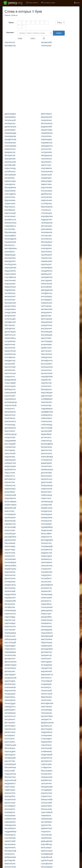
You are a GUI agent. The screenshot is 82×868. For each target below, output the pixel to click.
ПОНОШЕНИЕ (47, 171)
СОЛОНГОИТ (46, 386)
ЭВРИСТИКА (46, 184)
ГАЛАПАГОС (10, 854)
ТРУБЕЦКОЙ (46, 255)
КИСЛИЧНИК (10, 348)
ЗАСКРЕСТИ (46, 719)
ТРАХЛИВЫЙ (47, 812)
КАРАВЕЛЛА (10, 524)
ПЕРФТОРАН (10, 569)
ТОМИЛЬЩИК (10, 745)
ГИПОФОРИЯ (10, 764)
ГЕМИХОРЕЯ (46, 418)
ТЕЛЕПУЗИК (46, 45)
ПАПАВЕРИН (10, 713)
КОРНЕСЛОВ (46, 793)
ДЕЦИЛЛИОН (10, 306)
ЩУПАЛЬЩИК (47, 860)
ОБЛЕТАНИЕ (46, 626)
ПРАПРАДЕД (10, 633)
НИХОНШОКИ (10, 162)
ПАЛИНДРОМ (10, 239)
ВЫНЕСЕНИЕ (47, 373)
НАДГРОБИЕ (46, 742)
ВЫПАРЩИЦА (11, 402)
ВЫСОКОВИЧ (47, 364)
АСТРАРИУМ (46, 665)
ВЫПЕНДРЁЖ (47, 444)
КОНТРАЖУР (46, 296)
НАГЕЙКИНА (10, 210)
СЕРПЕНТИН (46, 258)
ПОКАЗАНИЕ (10, 815)
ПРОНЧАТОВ (10, 575)
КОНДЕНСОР (46, 511)
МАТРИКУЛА (10, 412)
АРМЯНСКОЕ (47, 828)
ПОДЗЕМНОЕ (10, 498)
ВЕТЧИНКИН (10, 722)
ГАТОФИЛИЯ (10, 322)
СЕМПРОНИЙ (10, 495)
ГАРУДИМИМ (10, 441)
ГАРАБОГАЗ (46, 380)
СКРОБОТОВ (46, 383)
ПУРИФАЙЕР (47, 527)
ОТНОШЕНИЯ (47, 607)
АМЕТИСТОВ (46, 450)
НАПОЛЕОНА (47, 565)
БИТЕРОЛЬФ (10, 851)
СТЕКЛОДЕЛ (46, 738)
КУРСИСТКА (46, 825)
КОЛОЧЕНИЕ (46, 197)
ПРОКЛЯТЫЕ (10, 351)
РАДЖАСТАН (47, 553)
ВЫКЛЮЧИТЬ (10, 421)
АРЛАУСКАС (10, 671)
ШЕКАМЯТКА (47, 277)
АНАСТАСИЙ (10, 453)
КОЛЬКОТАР (46, 405)
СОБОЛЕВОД (47, 424)
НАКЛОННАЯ (10, 280)
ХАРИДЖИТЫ (47, 146)
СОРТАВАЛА (46, 168)
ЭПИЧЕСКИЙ (46, 690)
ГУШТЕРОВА (10, 838)
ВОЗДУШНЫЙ (10, 678)
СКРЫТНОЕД (10, 168)
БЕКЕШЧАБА (47, 799)
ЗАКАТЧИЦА (10, 549)
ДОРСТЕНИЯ (46, 482)
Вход (77, 3)
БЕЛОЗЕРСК (10, 748)
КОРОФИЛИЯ (47, 216)
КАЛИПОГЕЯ (10, 370)
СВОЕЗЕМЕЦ (10, 338)
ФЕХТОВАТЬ (46, 114)
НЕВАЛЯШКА (47, 620)
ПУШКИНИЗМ (10, 242)
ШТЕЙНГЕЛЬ (10, 171)
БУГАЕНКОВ (10, 604)
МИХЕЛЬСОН (47, 479)
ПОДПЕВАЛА (10, 399)
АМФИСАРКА (10, 665)
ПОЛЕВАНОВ (47, 232)
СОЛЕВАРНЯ (10, 514)
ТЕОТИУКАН (10, 450)
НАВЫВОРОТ (10, 822)
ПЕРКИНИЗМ (46, 261)
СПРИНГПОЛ (46, 796)
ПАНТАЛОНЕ (46, 354)
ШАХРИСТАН (10, 463)
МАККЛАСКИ (10, 863)
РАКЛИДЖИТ (10, 674)
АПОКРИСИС (46, 623)
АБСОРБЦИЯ (10, 175)
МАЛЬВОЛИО (10, 303)
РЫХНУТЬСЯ (10, 716)
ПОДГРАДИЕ (10, 646)
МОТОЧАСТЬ (46, 678)
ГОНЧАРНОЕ (10, 357)
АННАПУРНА (46, 514)
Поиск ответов (32, 3)
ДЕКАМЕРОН (10, 428)
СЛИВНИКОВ (46, 751)
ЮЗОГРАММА (10, 146)
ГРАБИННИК (46, 838)
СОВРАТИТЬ (10, 376)
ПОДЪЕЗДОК (46, 556)
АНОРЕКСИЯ (10, 316)
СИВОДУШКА (10, 825)
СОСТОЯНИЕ (10, 630)
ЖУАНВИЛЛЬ (10, 469)
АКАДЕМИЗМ (10, 380)
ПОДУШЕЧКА (10, 774)
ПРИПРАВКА (10, 117)
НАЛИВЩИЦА (47, 501)
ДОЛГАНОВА (46, 473)
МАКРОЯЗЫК (10, 287)
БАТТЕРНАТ (10, 325)
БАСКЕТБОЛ (46, 492)
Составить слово (48, 3)
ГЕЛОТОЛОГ (10, 738)
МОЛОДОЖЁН (47, 649)
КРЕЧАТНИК (46, 316)
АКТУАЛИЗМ (46, 226)
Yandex (33, 38)
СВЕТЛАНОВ (46, 706)
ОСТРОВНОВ (10, 341)
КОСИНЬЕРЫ (47, 191)
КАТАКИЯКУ (10, 178)
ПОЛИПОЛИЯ (10, 655)
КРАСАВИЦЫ (47, 229)
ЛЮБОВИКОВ (47, 223)
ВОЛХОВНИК (46, 287)
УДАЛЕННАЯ (47, 396)
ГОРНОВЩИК (10, 460)
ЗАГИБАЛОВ (10, 293)
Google (20, 38)
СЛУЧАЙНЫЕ (10, 277)
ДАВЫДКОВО (47, 841)
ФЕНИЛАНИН (11, 662)
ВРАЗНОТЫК (10, 415)
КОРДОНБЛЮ (10, 594)
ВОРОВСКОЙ (46, 671)
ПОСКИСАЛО (46, 774)
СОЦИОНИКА (10, 309)
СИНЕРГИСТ (10, 408)
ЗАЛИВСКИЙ (46, 42)
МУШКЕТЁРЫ (47, 716)
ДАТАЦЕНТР (46, 652)
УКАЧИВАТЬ (10, 251)
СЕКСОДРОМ (10, 194)
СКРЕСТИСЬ (46, 498)
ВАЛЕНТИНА (46, 453)
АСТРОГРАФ (10, 527)
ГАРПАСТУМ (10, 620)
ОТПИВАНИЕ (10, 581)
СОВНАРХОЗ (10, 184)
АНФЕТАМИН (10, 505)
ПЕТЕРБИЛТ (46, 578)
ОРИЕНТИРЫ (10, 181)
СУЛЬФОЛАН (47, 863)
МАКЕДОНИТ (10, 261)
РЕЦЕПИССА (46, 758)
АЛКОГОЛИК (10, 530)
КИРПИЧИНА (10, 847)
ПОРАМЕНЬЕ (47, 143)
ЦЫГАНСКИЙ (46, 431)
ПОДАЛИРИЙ (47, 755)
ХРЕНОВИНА (46, 562)
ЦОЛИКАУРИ (10, 130)
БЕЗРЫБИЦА (47, 485)
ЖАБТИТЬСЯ (10, 335)
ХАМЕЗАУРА (46, 139)
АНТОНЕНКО (46, 239)
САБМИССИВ (10, 819)
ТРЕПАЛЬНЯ (10, 729)
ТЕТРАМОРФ (47, 546)
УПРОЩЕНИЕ (10, 267)
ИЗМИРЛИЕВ (47, 517)
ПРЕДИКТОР (10, 360)
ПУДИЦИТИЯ (46, 219)
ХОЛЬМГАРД (46, 710)
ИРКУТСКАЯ (46, 338)
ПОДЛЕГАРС (10, 457)
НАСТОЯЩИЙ (10, 642)
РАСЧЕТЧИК (10, 761)
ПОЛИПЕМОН (10, 668)
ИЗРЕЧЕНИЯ (46, 200)
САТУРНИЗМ (46, 152)
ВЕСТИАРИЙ (10, 444)
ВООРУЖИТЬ (46, 312)
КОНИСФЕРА (10, 562)
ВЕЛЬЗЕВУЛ (46, 847)
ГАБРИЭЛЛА (10, 485)
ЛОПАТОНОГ (46, 700)
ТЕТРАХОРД (10, 424)
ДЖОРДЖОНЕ (47, 290)
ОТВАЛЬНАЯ (46, 421)
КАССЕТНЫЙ (10, 367)
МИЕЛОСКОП (10, 626)
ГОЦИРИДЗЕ (46, 684)
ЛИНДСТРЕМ (10, 312)
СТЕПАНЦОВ (46, 213)
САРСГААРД (10, 617)
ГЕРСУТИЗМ (10, 473)
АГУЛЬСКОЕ (46, 581)
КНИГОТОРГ (9, 511)
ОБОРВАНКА (46, 155)
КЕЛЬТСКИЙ (10, 771)
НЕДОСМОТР (10, 271)
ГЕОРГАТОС (46, 831)
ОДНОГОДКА (10, 681)
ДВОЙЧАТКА (46, 194)
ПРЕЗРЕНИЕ (10, 159)
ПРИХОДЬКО (10, 755)
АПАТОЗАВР (10, 546)
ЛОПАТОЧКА (46, 466)
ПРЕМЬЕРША (47, 469)
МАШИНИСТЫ (47, 674)
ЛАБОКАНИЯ (47, 819)
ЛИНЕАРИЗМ (10, 136)
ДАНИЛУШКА (10, 127)
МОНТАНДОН (47, 729)
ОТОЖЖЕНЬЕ (47, 460)
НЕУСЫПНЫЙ (10, 780)
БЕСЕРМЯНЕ (10, 187)
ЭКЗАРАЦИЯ (10, 694)
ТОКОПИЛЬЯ (46, 159)
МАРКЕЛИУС (10, 489)
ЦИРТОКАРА (10, 623)
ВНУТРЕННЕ (46, 328)
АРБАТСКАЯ (46, 348)
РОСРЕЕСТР (46, 588)
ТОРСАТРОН (46, 745)
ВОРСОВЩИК (47, 392)
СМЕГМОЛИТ (47, 402)
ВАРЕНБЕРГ (46, 434)
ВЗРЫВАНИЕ (47, 322)
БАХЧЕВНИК (10, 543)
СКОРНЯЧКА (46, 120)
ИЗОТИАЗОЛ (10, 809)
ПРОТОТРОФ (47, 428)
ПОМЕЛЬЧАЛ (47, 303)
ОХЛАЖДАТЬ (47, 300)
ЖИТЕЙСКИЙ (10, 165)
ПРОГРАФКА (10, 235)
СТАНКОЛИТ (46, 569)
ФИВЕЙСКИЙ (10, 508)
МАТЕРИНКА (10, 258)
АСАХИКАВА (46, 344)
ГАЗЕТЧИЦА (10, 787)
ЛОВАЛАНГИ (10, 649)
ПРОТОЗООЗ (10, 431)
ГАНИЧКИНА (10, 418)
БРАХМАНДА (10, 232)
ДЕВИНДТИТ (46, 274)
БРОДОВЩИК (47, 787)
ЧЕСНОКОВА (46, 835)
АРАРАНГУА (10, 152)
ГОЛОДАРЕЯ (46, 790)
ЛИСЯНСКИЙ (46, 748)
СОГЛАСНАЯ (46, 235)
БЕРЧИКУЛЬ (10, 207)
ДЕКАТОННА (10, 578)
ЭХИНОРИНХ (10, 700)
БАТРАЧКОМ (46, 447)
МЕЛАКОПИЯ (47, 309)
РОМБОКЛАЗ (10, 354)
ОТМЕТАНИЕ (46, 598)
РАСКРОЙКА (46, 617)
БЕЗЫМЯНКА (10, 767)
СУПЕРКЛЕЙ (46, 505)
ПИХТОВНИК (46, 306)
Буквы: (11, 23)
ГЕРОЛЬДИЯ (10, 751)
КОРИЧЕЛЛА (10, 614)
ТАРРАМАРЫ (47, 408)
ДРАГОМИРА (10, 114)
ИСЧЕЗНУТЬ (46, 687)
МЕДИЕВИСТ (10, 783)
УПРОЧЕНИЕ (46, 187)
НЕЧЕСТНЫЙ (47, 694)
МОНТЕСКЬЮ (10, 373)
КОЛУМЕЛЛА (47, 549)
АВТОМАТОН (10, 479)
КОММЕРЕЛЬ (47, 415)
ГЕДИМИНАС (10, 290)
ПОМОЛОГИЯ (47, 489)
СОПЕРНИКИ (46, 735)
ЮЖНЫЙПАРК (47, 457)
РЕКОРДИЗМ (47, 630)
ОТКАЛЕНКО (46, 136)
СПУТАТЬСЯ (10, 42)
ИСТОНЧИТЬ (46, 437)
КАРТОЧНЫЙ (10, 213)
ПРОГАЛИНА (46, 251)
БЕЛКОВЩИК (47, 332)
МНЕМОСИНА (10, 223)
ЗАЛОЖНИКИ (10, 559)
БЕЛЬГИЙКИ (46, 533)
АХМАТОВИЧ (46, 806)
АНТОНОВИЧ (10, 726)
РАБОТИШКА (47, 851)
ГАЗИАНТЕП (10, 556)
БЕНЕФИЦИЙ (47, 636)
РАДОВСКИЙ (46, 127)
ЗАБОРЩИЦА (10, 639)
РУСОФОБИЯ (10, 537)
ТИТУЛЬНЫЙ (10, 120)
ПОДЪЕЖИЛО (47, 633)
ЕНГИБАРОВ (10, 806)
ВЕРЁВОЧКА (46, 780)
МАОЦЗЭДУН (47, 181)
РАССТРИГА (10, 742)
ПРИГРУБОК (10, 796)
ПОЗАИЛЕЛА (10, 799)
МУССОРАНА (47, 319)
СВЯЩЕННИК (47, 777)
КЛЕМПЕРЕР (10, 610)
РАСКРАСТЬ (46, 601)
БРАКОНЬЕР (10, 521)
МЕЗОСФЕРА (10, 501)
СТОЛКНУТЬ (46, 210)
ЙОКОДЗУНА (46, 389)
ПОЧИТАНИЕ (10, 216)
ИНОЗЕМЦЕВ (47, 335)
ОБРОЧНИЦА (47, 642)
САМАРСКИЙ (10, 601)
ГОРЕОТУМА (46, 764)
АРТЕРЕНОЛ (46, 761)
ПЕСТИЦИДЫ (47, 341)
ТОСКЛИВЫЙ (46, 681)
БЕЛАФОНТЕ (47, 360)
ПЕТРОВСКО (10, 719)
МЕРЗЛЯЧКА (10, 690)
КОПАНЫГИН (46, 521)
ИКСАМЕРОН (10, 828)
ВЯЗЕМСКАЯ (10, 684)
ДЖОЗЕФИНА (47, 585)
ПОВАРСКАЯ (46, 357)
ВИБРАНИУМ (10, 857)
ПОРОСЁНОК (10, 572)
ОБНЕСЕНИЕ (47, 284)
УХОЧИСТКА (46, 149)
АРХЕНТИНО (10, 803)
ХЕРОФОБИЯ (47, 376)
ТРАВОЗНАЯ (10, 203)
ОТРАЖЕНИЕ (47, 572)
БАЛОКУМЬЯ (47, 242)
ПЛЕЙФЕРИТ (47, 399)
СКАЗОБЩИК (10, 533)
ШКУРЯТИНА (47, 325)
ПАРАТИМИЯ (10, 274)
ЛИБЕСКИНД (46, 495)
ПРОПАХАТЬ (46, 162)
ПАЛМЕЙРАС (47, 267)
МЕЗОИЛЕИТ (10, 296)
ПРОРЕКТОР (46, 655)
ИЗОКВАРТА (10, 812)
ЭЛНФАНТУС (47, 293)
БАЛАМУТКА (10, 45)
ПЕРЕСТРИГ (46, 614)
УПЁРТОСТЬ (10, 476)
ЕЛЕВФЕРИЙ (47, 854)
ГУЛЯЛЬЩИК (10, 319)
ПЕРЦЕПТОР (46, 668)
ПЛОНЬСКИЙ (46, 803)
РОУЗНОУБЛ (10, 396)
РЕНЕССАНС (10, 732)
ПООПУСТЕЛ (46, 543)
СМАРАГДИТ (46, 178)
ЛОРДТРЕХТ (46, 575)
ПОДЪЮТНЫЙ (11, 405)
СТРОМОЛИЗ (10, 447)
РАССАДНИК (46, 280)
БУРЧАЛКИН (10, 200)
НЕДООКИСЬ (10, 697)
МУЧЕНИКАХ (10, 844)
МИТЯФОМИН (11, 248)
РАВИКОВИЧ (10, 710)
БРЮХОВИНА (47, 207)
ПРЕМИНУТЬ (47, 559)
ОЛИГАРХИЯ (46, 248)
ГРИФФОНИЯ (47, 412)
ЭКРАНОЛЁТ (46, 591)
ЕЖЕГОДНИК (46, 662)
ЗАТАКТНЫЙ (46, 175)
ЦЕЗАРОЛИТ (10, 658)
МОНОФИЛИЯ (47, 703)
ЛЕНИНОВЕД (47, 594)
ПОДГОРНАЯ (10, 284)
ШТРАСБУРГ (46, 245)
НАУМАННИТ (10, 598)
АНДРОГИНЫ (10, 585)
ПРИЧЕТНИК (10, 553)
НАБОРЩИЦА (11, 434)
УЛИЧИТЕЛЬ (10, 197)
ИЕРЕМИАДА (10, 133)
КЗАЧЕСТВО (10, 482)
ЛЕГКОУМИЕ (46, 524)
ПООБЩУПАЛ (10, 264)
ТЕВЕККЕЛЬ (46, 815)
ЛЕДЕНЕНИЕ (47, 530)
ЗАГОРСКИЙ (10, 364)
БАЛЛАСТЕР (10, 777)
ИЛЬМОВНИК (10, 143)
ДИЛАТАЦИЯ (10, 332)
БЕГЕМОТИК (10, 155)
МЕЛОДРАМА (47, 540)
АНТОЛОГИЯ (10, 300)
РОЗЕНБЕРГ (10, 492)
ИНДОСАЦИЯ (10, 466)
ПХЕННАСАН (46, 713)
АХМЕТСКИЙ (10, 841)
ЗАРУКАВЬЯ (46, 604)
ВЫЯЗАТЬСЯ (46, 726)
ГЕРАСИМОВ (10, 191)
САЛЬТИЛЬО (46, 370)
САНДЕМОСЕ (47, 271)
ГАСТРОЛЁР (10, 229)
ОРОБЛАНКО (10, 517)
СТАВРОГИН (46, 767)
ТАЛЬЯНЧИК (46, 783)
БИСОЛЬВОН (46, 476)
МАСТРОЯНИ (47, 639)
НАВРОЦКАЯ (46, 646)
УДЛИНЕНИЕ (10, 540)
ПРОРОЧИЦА (47, 130)
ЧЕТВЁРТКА (10, 607)
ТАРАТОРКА (10, 790)
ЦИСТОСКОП (46, 351)
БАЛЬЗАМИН (47, 771)
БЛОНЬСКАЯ (46, 809)
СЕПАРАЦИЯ (10, 758)
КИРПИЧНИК (10, 344)
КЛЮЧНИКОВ (10, 687)
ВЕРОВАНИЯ (46, 117)
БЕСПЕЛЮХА (47, 123)
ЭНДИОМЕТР (47, 732)
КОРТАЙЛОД (46, 844)
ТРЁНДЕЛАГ (10, 328)
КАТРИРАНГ (10, 735)
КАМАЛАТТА (46, 537)
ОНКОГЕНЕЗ (46, 658)
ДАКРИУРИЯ (46, 463)
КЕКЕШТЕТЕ (10, 793)
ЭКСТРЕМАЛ (46, 822)
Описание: (10, 32)
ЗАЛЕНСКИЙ (10, 591)
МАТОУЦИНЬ (10, 588)
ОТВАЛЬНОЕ (10, 636)
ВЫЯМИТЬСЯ (10, 219)
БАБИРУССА (10, 389)
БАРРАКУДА (10, 255)
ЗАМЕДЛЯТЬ (10, 706)
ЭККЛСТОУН (46, 165)
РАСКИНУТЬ (10, 245)
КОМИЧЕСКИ (10, 149)
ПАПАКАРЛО (10, 835)
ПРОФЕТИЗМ (10, 139)
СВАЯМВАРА (10, 652)
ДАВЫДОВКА (47, 610)
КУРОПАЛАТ (46, 264)
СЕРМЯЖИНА (47, 133)
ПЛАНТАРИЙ (10, 383)
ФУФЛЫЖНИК (47, 722)
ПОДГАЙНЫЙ (47, 857)
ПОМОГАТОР (46, 441)
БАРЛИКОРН (46, 697)
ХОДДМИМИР (10, 831)
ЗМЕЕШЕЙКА (10, 565)
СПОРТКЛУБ (10, 437)
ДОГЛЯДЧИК (10, 860)
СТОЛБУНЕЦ (46, 203)
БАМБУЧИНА (47, 508)
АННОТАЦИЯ (10, 386)
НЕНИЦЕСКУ (10, 123)
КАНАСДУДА (10, 703)
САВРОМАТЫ (10, 226)
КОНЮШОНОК (47, 367)
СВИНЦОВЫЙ (10, 392)
